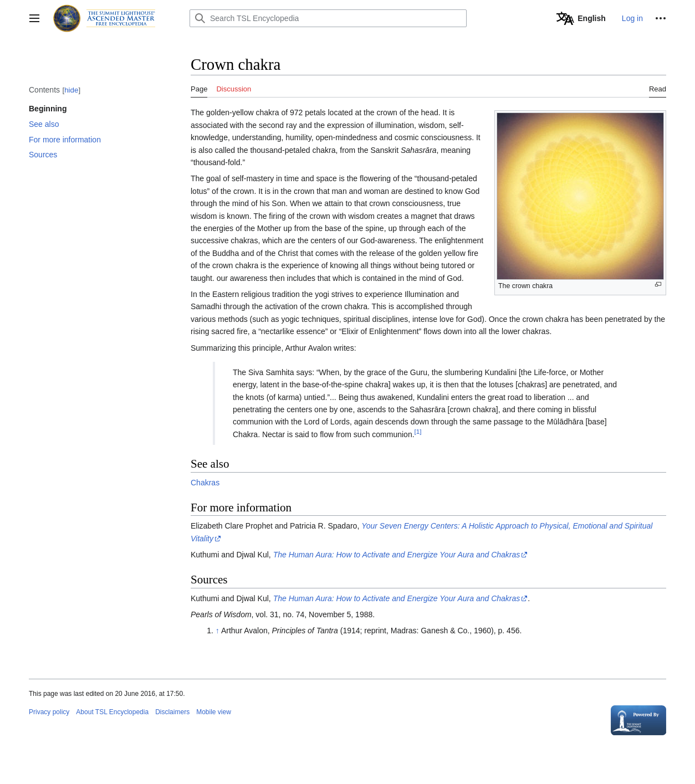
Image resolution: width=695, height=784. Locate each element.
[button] (34, 18)
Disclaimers (172, 712)
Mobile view (214, 712)
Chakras (205, 483)
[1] (418, 431)
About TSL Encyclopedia (112, 712)
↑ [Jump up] (218, 631)
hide (71, 90)
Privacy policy (49, 712)
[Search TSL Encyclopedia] (328, 18)
